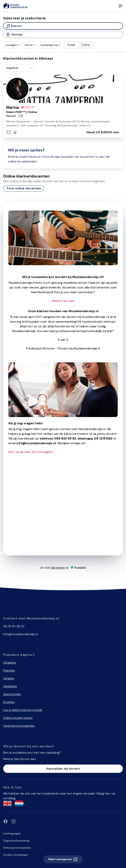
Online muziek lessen (18, 718)
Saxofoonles (12, 694)
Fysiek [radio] (71, 45)
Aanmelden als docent (63, 769)
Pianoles (9, 670)
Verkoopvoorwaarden (19, 726)
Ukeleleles (10, 686)
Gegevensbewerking (16, 841)
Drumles (9, 702)
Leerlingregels (12, 833)
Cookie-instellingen (16, 855)
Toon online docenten (24, 188)
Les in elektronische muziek (23, 710)
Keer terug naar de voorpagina (30, 452)
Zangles (9, 678)
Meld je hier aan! (63, 301)
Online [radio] (86, 45)
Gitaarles (10, 663)
